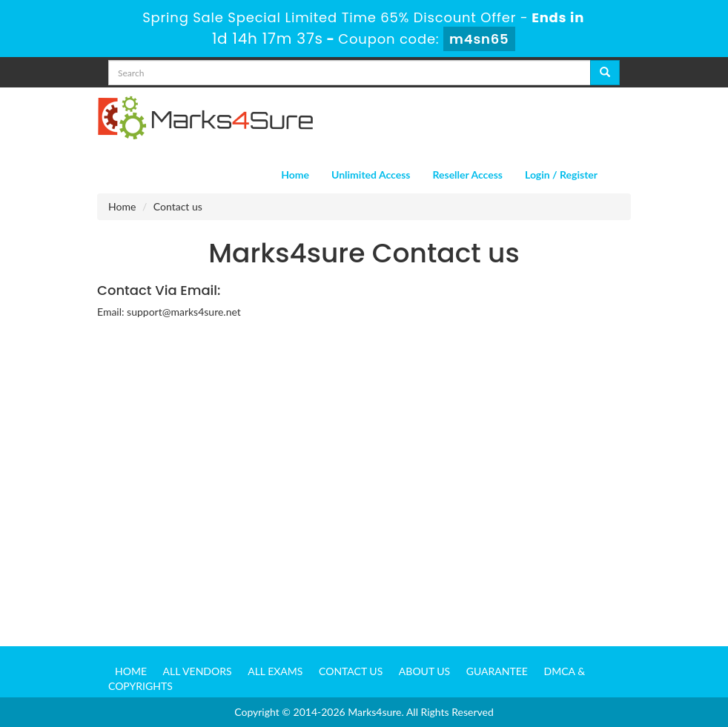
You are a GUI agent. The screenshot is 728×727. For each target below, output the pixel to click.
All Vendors (198, 671)
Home (295, 175)
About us (424, 671)
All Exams (275, 671)
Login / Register (561, 175)
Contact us (351, 671)
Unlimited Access (371, 175)
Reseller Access (467, 175)
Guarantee (497, 671)
